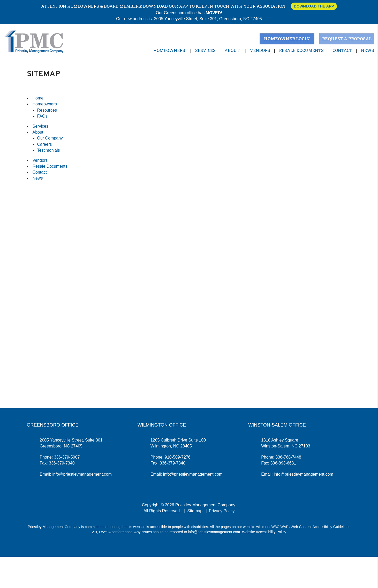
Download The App (314, 6)
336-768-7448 (288, 457)
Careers (45, 144)
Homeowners (169, 50)
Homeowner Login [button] (287, 39)
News (368, 50)
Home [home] (38, 98)
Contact (342, 50)
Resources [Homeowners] (47, 110)
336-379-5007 (67, 457)
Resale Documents (301, 50)
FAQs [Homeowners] (42, 116)
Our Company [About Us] (50, 138)
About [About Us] (232, 50)
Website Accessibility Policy (264, 532)
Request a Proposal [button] (347, 39)
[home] (34, 41)
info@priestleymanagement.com (82, 474)
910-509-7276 (178, 457)
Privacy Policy (222, 511)
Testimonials (49, 150)
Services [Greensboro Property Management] (205, 50)
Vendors (260, 50)
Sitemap (195, 511)
